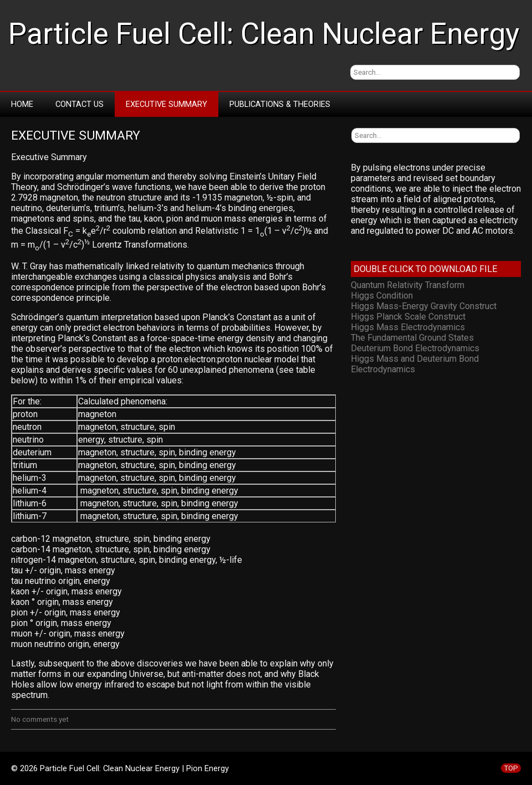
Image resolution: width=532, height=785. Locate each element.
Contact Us (80, 104)
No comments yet (40, 719)
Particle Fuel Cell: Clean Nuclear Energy (264, 34)
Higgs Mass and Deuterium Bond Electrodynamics (415, 364)
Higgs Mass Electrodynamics (408, 327)
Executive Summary (167, 104)
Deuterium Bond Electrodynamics (415, 348)
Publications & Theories (280, 104)
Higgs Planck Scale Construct (408, 317)
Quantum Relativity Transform (408, 285)
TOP (511, 768)
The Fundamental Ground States (412, 338)
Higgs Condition (382, 296)
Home (22, 104)
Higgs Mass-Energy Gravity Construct (424, 306)
